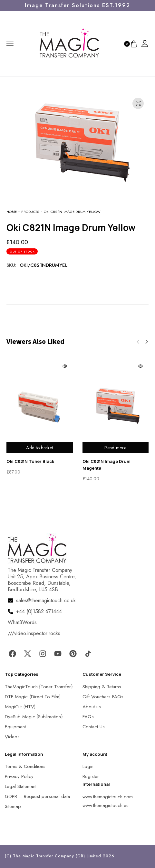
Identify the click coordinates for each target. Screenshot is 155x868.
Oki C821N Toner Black (30, 461)
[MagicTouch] (69, 43)
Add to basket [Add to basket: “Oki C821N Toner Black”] (39, 448)
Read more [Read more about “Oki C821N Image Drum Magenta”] (115, 448)
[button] (147, 342)
